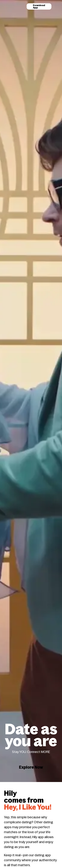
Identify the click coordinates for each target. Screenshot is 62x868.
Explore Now (31, 728)
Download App (39, 6)
